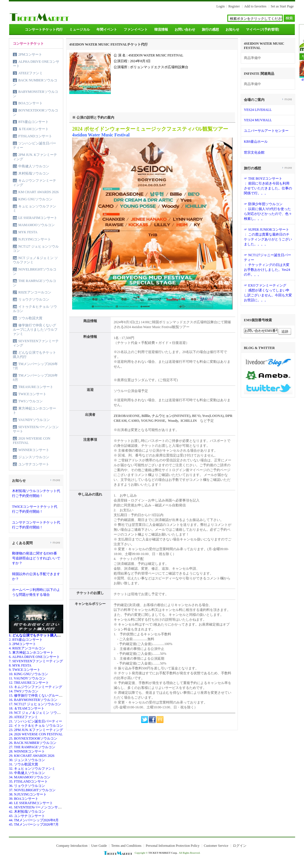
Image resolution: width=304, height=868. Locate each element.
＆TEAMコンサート (33, 129)
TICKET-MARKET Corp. (163, 853)
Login (221, 6)
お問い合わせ (185, 30)
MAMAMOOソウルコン (36, 225)
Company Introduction (72, 846)
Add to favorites (255, 6)
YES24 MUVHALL (258, 120)
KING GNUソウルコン (35, 199)
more (55, 480)
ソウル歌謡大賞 (30, 318)
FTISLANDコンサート (35, 136)
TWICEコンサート (32, 394)
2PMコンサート (30, 54)
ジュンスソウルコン (34, 457)
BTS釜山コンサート (33, 122)
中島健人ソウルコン (34, 166)
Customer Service (216, 846)
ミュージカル (80, 30)
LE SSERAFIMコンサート (38, 218)
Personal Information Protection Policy (173, 846)
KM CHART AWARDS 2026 (39, 192)
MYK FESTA (28, 232)
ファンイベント (136, 30)
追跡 (285, 332)
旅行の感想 (210, 30)
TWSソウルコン (30, 401)
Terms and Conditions (126, 846)
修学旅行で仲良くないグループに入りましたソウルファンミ (35, 330)
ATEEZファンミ (30, 73)
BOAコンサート (30, 103)
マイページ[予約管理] (262, 30)
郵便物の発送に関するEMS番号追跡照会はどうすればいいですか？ (36, 558)
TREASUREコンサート (36, 387)
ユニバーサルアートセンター (266, 131)
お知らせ (232, 30)
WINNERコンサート (34, 450)
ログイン (240, 846)
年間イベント (107, 30)
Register (234, 6)
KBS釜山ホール (256, 142)
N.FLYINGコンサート (35, 239)
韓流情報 (161, 30)
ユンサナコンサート (34, 464)
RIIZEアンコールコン (35, 292)
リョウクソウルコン (34, 299)
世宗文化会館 (254, 152)
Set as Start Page (282, 6)
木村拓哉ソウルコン (34, 173)
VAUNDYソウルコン (34, 420)
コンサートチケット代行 (44, 30)
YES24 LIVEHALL (258, 110)
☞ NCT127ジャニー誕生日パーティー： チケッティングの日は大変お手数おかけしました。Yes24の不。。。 (268, 265)
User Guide (99, 846)
